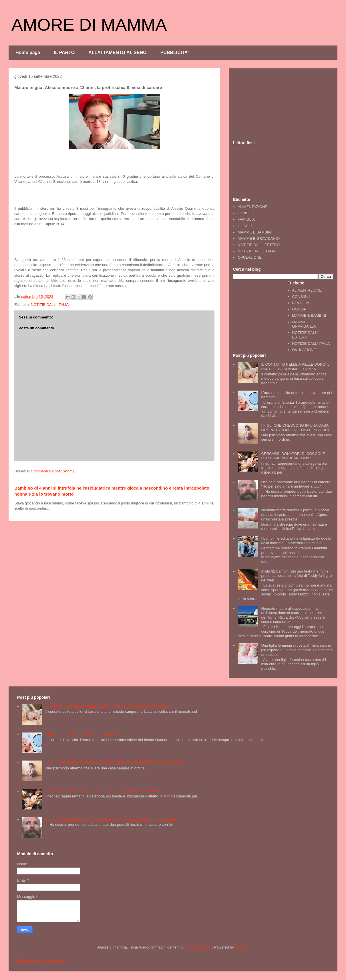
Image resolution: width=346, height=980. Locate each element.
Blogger (241, 947)
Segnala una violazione (41, 960)
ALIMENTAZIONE (252, 207)
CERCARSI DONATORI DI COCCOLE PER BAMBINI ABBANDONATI (293, 456)
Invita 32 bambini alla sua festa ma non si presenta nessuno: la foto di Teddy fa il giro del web (296, 576)
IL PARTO (64, 53)
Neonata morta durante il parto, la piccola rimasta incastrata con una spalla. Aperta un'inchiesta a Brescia (295, 514)
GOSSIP (245, 226)
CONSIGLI (246, 213)
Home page (28, 53)
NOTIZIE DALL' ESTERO (259, 245)
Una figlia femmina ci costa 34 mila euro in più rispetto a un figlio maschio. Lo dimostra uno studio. (297, 650)
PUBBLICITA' (175, 53)
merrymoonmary (199, 947)
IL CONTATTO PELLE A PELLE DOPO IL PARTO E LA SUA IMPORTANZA (295, 367)
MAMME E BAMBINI (255, 232)
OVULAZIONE (250, 257)
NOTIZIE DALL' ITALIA (50, 305)
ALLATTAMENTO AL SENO (118, 53)
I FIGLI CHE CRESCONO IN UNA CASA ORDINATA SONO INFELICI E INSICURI (295, 428)
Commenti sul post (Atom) (52, 471)
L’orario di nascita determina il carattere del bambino (88, 735)
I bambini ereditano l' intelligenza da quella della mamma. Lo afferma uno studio (296, 541)
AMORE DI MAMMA (89, 25)
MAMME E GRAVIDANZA (259, 238)
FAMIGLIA (246, 219)
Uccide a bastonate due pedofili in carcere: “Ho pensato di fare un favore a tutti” (296, 484)
